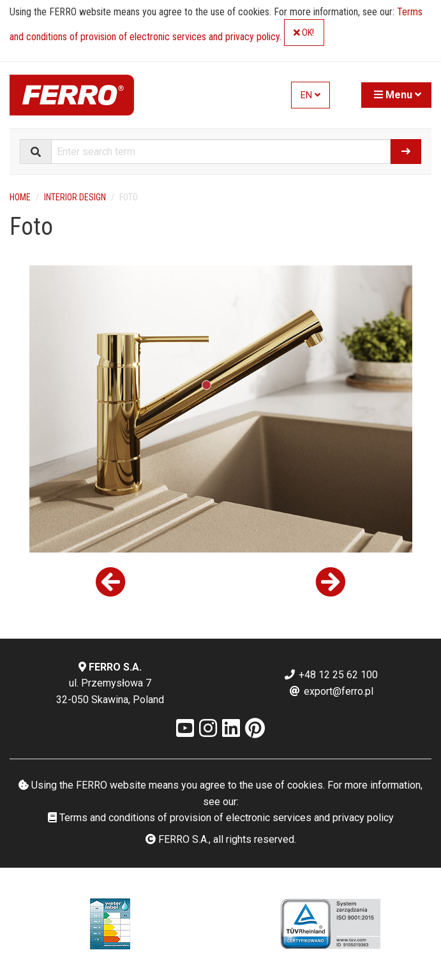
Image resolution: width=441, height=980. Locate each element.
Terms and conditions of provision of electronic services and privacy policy (221, 818)
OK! (304, 33)
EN (310, 95)
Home (20, 197)
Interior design (75, 197)
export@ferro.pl (331, 691)
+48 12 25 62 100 (331, 675)
